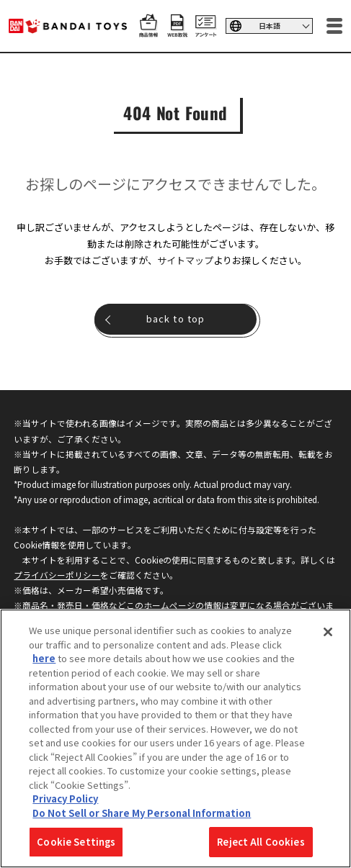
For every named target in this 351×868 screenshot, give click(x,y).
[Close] (328, 632)
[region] (175, 738)
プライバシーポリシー (57, 575)
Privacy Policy (65, 799)
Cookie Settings (76, 842)
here (44, 658)
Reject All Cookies (261, 842)
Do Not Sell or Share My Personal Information (142, 813)
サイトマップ (185, 260)
